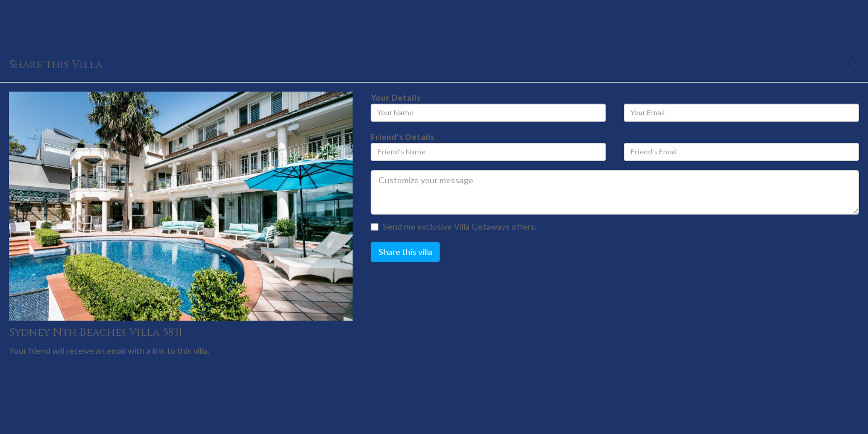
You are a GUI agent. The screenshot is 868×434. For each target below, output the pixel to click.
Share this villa (405, 252)
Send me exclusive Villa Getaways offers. (454, 226)
